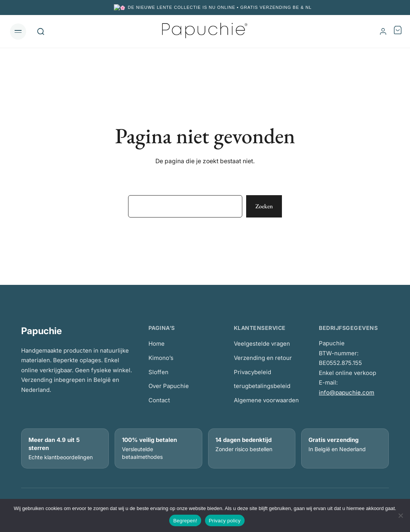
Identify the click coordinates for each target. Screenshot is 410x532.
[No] (400, 515)
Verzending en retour (263, 357)
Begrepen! (185, 521)
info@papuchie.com (347, 392)
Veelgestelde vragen (262, 343)
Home (157, 343)
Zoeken (264, 206)
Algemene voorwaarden (266, 400)
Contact (159, 400)
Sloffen (158, 372)
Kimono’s (161, 357)
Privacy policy (225, 521)
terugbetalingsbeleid (262, 386)
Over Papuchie (169, 386)
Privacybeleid (252, 372)
